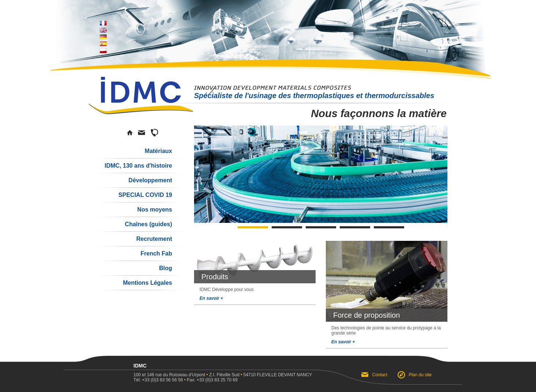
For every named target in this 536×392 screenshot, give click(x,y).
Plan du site (420, 375)
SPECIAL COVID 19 (145, 195)
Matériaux (158, 151)
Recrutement (154, 239)
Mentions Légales (148, 283)
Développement (150, 180)
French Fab (156, 253)
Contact (380, 375)
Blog (165, 268)
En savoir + (211, 298)
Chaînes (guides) (148, 224)
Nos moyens (155, 210)
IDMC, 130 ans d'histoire (138, 166)
